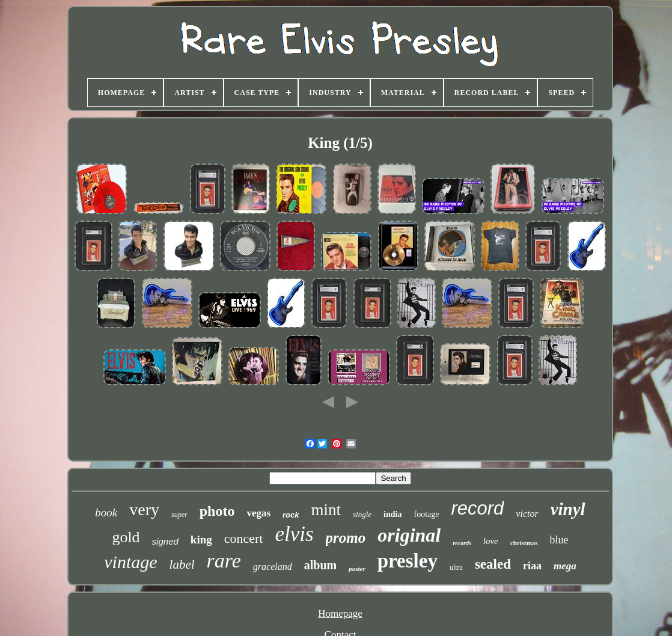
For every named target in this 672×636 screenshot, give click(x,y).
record (477, 508)
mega (565, 566)
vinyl (568, 509)
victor (527, 514)
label (182, 564)
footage (426, 514)
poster (357, 569)
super (179, 515)
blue (559, 540)
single (362, 514)
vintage (130, 562)
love (491, 541)
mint (326, 510)
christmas (524, 543)
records (462, 543)
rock (291, 515)
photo (217, 511)
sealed (493, 564)
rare (224, 561)
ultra (456, 567)
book (106, 512)
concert (244, 538)
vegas (258, 513)
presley (408, 561)
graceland (273, 567)
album (320, 565)
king (201, 540)
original (409, 535)
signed (165, 541)
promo (346, 538)
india (393, 514)
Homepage (340, 613)
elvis (294, 534)
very (144, 509)
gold (126, 537)
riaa (532, 566)
